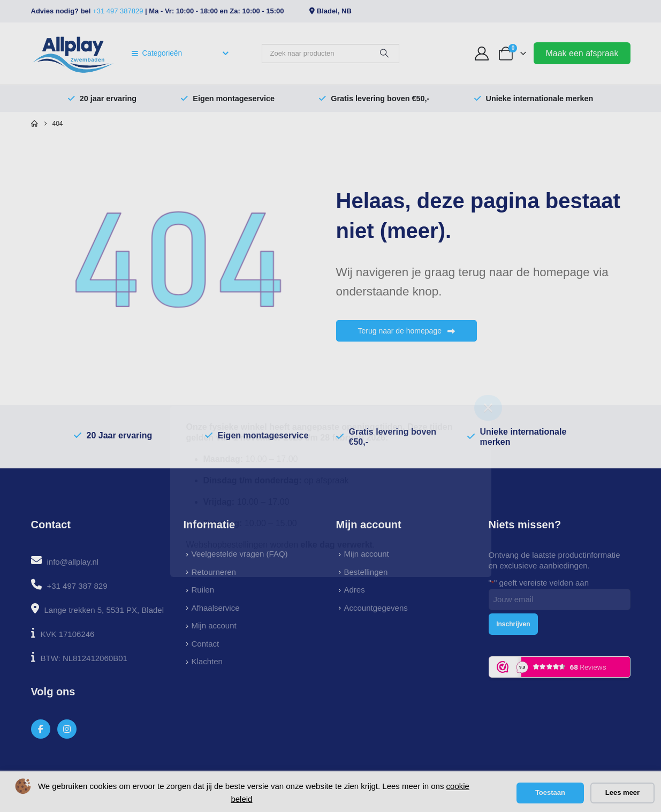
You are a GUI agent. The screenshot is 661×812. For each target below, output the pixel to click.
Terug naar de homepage (407, 331)
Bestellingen (366, 572)
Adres (355, 590)
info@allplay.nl (73, 562)
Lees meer (622, 792)
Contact (206, 644)
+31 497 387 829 (77, 586)
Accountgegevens (376, 608)
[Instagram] (67, 729)
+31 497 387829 (118, 11)
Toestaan (550, 792)
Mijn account (214, 625)
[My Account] (481, 54)
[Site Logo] (73, 54)
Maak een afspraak (582, 53)
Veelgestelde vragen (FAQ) (240, 554)
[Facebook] (41, 729)
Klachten (207, 661)
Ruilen (203, 590)
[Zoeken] (384, 54)
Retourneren (214, 572)
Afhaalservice (216, 608)
